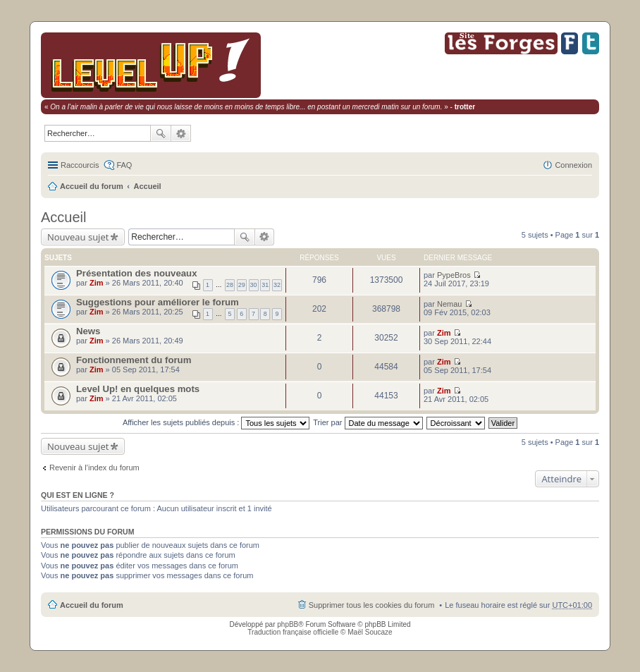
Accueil (148, 186)
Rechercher (161, 133)
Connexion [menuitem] (573, 165)
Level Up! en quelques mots (138, 389)
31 (265, 285)
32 (277, 285)
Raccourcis (80, 165)
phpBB (288, 624)
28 (230, 285)
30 (254, 285)
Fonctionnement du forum (134, 360)
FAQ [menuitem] (124, 165)
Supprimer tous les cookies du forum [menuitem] (372, 605)
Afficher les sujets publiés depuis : (216, 422)
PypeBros (454, 275)
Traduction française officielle (293, 632)
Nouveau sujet (78, 237)
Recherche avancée (181, 133)
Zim (97, 283)
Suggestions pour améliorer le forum (158, 302)
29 (242, 285)
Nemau (449, 304)
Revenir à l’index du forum (94, 468)
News (88, 331)
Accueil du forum (92, 186)
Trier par (368, 422)
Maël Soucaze (370, 632)
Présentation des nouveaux (137, 273)
